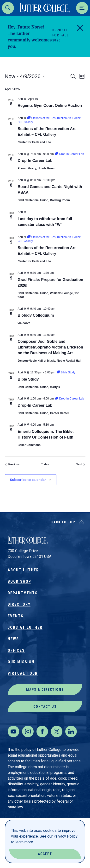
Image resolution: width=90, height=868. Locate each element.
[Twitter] (57, 731)
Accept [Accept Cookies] (45, 854)
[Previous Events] (12, 465)
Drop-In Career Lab (35, 161)
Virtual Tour (23, 673)
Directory (19, 604)
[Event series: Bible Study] (66, 372)
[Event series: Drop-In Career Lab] (69, 154)
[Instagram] (28, 731)
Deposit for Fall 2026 (61, 35)
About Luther (23, 570)
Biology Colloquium (36, 315)
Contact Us (45, 707)
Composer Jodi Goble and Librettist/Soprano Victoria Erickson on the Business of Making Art (51, 347)
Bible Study (28, 379)
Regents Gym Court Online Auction (50, 106)
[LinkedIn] (71, 731)
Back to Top (63, 522)
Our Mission (21, 662)
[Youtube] (13, 731)
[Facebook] (42, 731)
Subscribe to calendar (28, 480)
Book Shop (19, 581)
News (13, 639)
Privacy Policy (66, 836)
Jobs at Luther (25, 627)
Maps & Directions (45, 690)
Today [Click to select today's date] (45, 464)
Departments (23, 593)
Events (16, 616)
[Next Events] (81, 465)
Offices (16, 650)
